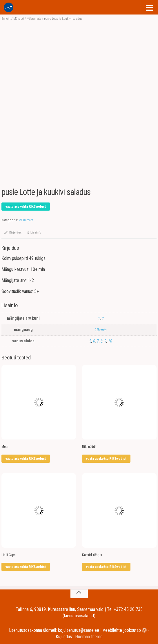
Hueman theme (89, 637)
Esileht (6, 19)
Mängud (19, 19)
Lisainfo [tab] (34, 233)
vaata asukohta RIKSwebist (26, 207)
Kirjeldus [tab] (13, 233)
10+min (101, 330)
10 (110, 341)
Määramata (34, 19)
